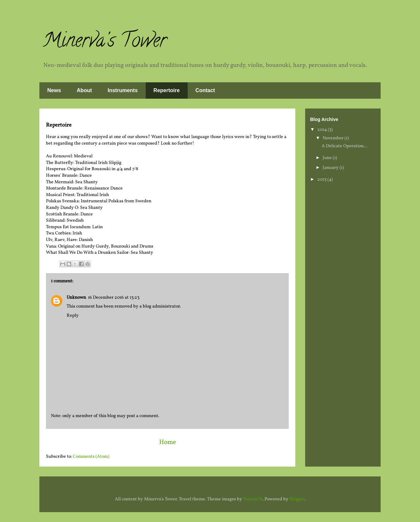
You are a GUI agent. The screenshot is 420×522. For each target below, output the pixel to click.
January (331, 168)
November (334, 138)
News (54, 90)
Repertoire (167, 90)
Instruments (123, 90)
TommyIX (253, 499)
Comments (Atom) (91, 457)
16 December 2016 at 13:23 (114, 298)
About (84, 90)
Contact (205, 90)
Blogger (297, 499)
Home (168, 442)
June (328, 158)
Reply (73, 316)
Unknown (76, 298)
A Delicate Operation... (344, 146)
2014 (323, 130)
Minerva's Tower (105, 42)
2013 (322, 180)
